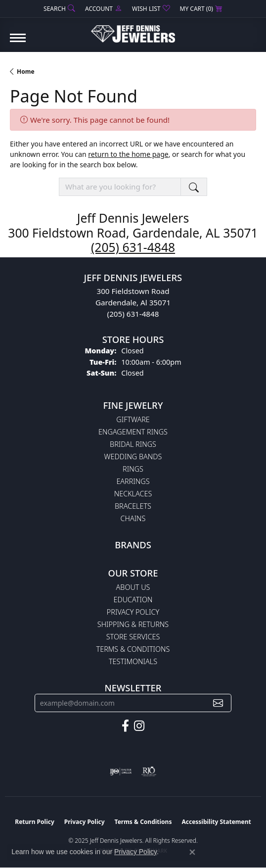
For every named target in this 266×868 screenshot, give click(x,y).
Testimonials (133, 661)
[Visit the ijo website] (121, 772)
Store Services (133, 637)
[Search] (59, 9)
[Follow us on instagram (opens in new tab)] (139, 726)
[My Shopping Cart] (201, 9)
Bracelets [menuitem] (133, 506)
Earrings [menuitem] (133, 481)
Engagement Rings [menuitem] (133, 432)
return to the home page (128, 154)
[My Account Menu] (104, 9)
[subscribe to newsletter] (218, 703)
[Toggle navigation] (18, 43)
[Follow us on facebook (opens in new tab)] (125, 726)
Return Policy (35, 822)
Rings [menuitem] (133, 469)
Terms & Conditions (133, 649)
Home (26, 72)
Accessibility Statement (216, 822)
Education (133, 600)
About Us (133, 587)
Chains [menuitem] (133, 518)
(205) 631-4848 (133, 247)
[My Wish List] (151, 9)
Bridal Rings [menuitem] (133, 444)
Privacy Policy (133, 612)
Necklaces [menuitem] (133, 494)
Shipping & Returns (133, 624)
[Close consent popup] (192, 852)
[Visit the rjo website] (149, 772)
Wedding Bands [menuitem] (133, 457)
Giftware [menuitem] (133, 419)
